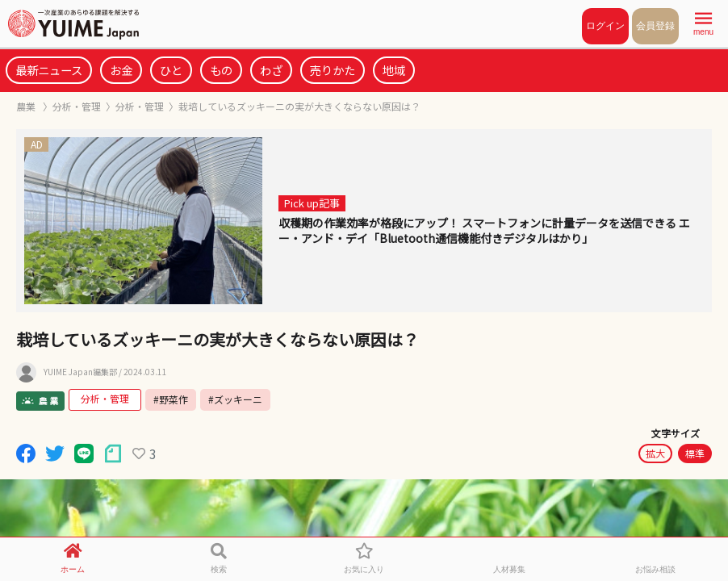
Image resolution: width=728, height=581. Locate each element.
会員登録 (655, 26)
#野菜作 (171, 399)
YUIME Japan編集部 (80, 372)
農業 (27, 106)
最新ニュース (49, 70)
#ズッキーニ (235, 399)
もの (221, 70)
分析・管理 (77, 106)
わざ (271, 70)
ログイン (605, 26)
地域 (394, 70)
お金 (121, 70)
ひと (171, 70)
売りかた (333, 70)
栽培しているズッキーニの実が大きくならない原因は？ (299, 106)
